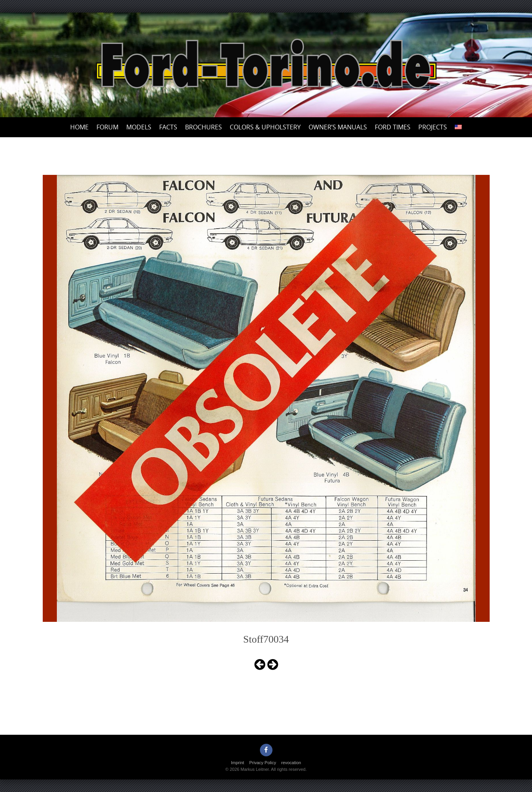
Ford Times (393, 127)
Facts (168, 127)
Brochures (203, 127)
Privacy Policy (263, 763)
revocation (291, 763)
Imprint (238, 763)
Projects (433, 127)
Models (139, 127)
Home (79, 127)
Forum (107, 127)
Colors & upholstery (265, 127)
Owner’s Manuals (338, 127)
